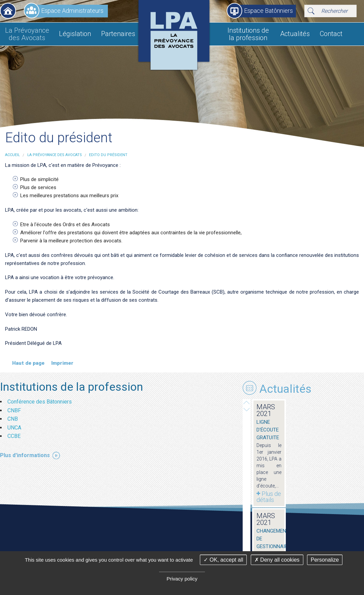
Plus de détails (281, 438)
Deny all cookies (277, 560)
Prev (247, 410)
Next (247, 403)
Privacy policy (182, 579)
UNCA (15, 428)
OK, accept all (223, 560)
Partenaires (118, 34)
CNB (13, 419)
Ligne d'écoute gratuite (287, 415)
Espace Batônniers (268, 11)
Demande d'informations (303, 532)
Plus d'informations (25, 455)
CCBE (15, 436)
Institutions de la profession (248, 34)
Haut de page (28, 363)
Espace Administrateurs (72, 11)
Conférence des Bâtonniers (40, 402)
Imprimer (62, 363)
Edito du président (108, 155)
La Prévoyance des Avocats (27, 34)
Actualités (295, 34)
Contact (331, 34)
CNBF (15, 410)
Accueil (8, 11)
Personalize (325, 560)
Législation (75, 34)
